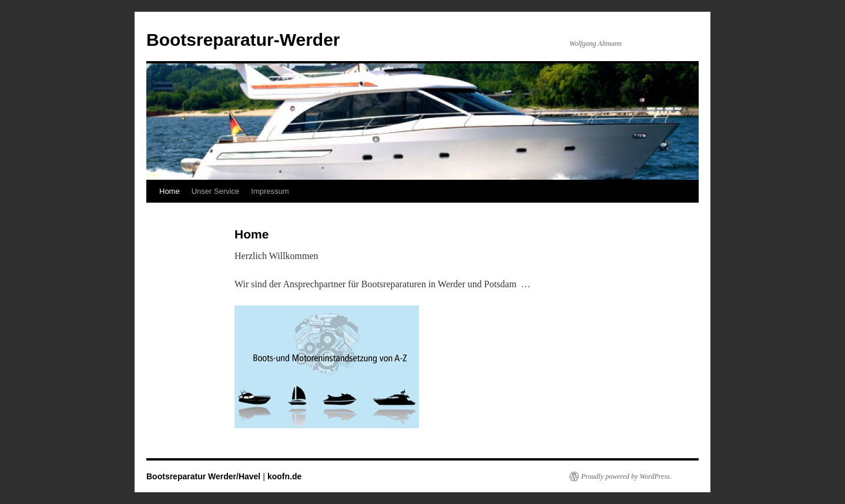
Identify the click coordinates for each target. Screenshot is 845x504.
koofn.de (284, 476)
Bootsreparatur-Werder (243, 40)
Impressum (270, 191)
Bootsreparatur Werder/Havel (203, 476)
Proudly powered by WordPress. (626, 476)
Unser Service (216, 191)
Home (170, 191)
